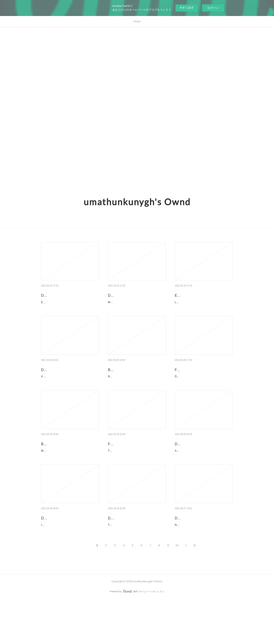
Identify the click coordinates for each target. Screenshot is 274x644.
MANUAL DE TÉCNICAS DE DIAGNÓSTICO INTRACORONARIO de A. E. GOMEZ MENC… (136, 311)
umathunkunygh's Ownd (137, 202)
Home (137, 22)
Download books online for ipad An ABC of (202, 470)
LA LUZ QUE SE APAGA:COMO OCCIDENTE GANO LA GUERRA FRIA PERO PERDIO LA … (203, 311)
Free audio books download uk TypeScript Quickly (132, 470)
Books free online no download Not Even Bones (135, 384)
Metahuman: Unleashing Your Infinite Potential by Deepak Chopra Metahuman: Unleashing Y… (70, 482)
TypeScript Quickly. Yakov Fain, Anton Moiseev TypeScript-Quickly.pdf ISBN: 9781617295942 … (137, 482)
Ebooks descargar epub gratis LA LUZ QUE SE (201, 299)
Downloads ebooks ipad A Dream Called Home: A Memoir (67, 384)
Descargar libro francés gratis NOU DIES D (202, 555)
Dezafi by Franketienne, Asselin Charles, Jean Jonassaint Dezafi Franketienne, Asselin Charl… (203, 397)
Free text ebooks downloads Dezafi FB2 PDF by (203, 384)
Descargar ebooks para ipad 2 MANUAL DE (132, 299)
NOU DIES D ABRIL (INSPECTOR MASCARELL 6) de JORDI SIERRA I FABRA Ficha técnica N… (204, 567)
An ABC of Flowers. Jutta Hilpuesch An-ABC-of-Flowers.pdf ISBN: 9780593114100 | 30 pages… (203, 482)
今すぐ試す (187, 8)
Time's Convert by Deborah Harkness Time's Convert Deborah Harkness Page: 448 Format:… (137, 567)
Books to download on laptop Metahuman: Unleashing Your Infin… (70, 470)
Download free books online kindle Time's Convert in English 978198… (136, 555)
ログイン (213, 8)
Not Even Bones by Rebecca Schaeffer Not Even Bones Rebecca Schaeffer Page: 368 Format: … (137, 397)
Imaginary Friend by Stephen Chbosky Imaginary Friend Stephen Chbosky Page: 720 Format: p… (70, 567)
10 (177, 590)
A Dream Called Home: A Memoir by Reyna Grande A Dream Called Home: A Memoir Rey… (69, 397)
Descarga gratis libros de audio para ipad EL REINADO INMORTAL (70, 299)
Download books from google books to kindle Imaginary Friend (69, 555)
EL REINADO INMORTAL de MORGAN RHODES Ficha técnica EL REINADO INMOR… (69, 311)
